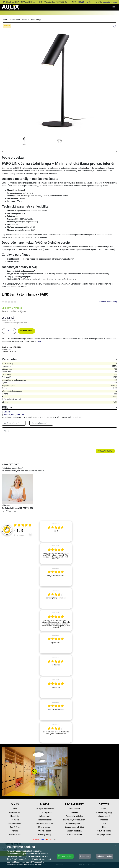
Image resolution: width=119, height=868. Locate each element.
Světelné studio (15, 812)
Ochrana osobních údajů (74, 827)
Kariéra (15, 831)
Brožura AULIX (15, 835)
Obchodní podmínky (45, 823)
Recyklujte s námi (104, 835)
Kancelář (26, 20)
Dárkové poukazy (45, 827)
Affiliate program (45, 831)
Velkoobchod (74, 809)
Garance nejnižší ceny (108, 302)
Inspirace (104, 820)
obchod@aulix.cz (110, 2)
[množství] (9, 331)
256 (19, 535)
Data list (7, 412)
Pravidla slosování (74, 835)
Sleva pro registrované (45, 809)
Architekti (74, 812)
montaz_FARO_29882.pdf (14, 415)
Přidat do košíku (26, 331)
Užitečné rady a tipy (104, 812)
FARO (10, 349)
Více (40, 341)
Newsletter (15, 816)
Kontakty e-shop (45, 835)
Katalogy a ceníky (104, 816)
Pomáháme (15, 827)
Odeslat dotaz (105, 451)
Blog (104, 827)
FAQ (104, 823)
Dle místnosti (14, 20)
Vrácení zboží (45, 816)
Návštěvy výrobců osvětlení (74, 820)
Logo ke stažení (15, 823)
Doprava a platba (45, 812)
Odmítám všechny (105, 856)
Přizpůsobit (85, 856)
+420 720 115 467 (84, 2)
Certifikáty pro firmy (74, 823)
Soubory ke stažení (74, 831)
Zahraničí (104, 809)
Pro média (15, 820)
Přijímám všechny (65, 856)
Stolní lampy (36, 20)
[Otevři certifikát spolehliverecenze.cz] (23, 525)
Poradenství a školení (74, 816)
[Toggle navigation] (114, 7)
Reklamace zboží (45, 820)
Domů (4, 20)
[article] (56, 531)
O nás (15, 809)
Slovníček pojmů (104, 831)
